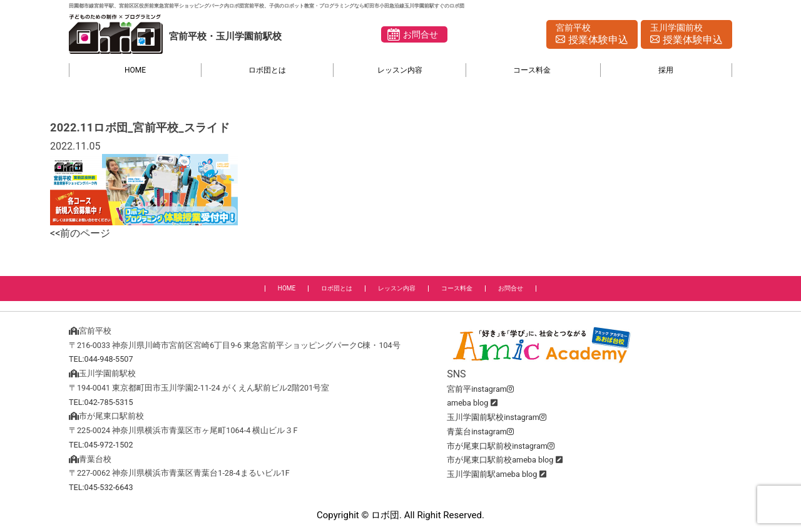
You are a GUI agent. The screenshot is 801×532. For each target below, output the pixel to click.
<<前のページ (80, 233)
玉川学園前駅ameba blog (492, 474)
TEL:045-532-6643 (101, 487)
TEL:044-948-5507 (101, 359)
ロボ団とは (267, 70)
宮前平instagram (480, 389)
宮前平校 (592, 35)
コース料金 (532, 70)
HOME (135, 70)
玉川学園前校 (686, 35)
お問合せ (421, 34)
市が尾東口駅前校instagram (501, 446)
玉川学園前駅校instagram (497, 417)
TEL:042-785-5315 (101, 402)
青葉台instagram (480, 432)
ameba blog (467, 403)
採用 (666, 70)
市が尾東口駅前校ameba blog (500, 460)
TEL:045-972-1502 (101, 445)
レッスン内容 (400, 70)
